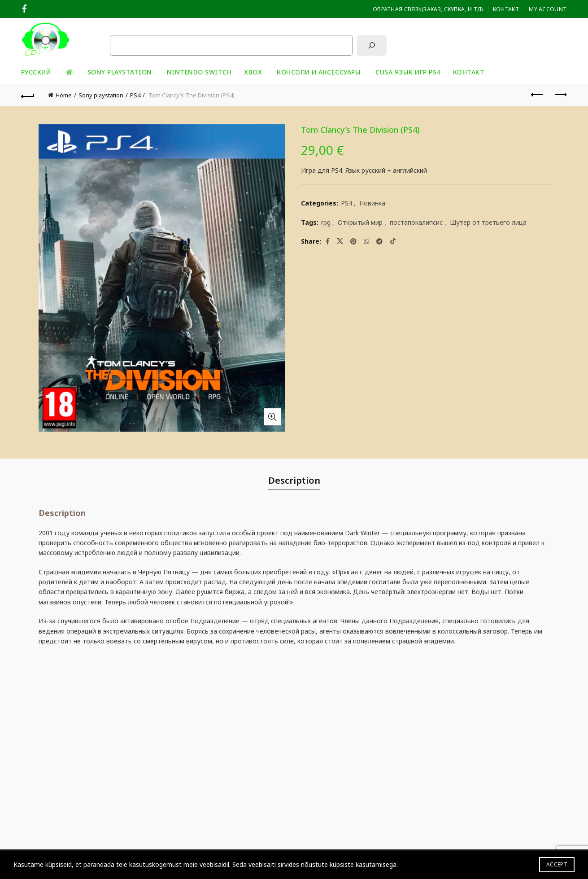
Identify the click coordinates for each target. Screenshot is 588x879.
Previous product (538, 95)
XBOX (253, 72)
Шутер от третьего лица (488, 222)
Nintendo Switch (199, 72)
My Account (548, 9)
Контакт (506, 9)
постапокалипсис (416, 222)
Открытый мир (360, 222)
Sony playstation (120, 72)
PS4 (135, 95)
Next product (560, 95)
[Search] (559, 39)
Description (294, 480)
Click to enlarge (272, 417)
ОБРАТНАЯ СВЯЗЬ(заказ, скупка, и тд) (428, 9)
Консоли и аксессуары (319, 72)
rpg (326, 222)
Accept (557, 864)
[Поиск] (372, 45)
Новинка (372, 203)
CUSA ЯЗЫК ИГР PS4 (408, 72)
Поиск (119, 28)
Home (64, 95)
